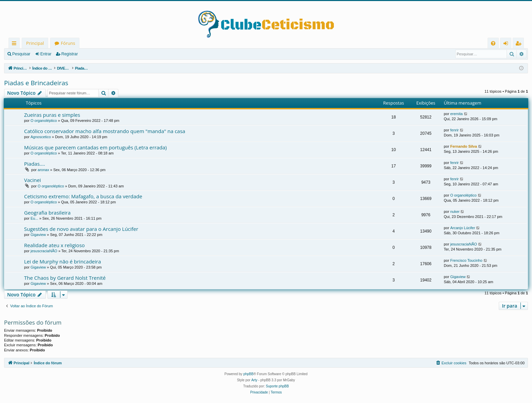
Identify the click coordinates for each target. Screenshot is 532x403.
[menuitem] (493, 43)
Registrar (70, 54)
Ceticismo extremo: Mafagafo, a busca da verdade (83, 196)
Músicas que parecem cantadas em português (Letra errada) (96, 147)
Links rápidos (15, 44)
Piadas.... (35, 164)
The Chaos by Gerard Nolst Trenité (65, 278)
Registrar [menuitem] (520, 44)
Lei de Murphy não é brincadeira (62, 261)
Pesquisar (21, 54)
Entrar (46, 54)
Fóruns (68, 43)
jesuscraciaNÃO (44, 251)
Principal (35, 43)
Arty (254, 380)
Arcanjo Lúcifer (463, 228)
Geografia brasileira (47, 213)
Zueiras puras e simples (52, 115)
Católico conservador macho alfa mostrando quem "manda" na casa (105, 131)
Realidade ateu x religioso (54, 245)
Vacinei (33, 180)
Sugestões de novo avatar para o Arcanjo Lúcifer (81, 229)
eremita (457, 114)
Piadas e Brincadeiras (36, 83)
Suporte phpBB (278, 386)
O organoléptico (44, 121)
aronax (43, 170)
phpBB (248, 374)
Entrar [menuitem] (507, 44)
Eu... (34, 218)
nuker (455, 212)
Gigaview (38, 235)
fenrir (454, 130)
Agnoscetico (41, 137)
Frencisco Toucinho (466, 260)
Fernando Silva (464, 146)
